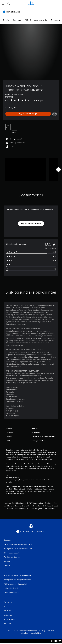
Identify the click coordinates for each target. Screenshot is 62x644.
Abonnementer (41, 20)
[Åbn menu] (3, 4)
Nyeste (6, 20)
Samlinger (17, 20)
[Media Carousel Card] (25, 170)
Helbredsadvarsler (13, 478)
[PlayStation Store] (12, 12)
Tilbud (28, 20)
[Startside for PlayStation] (31, 4)
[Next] (58, 170)
